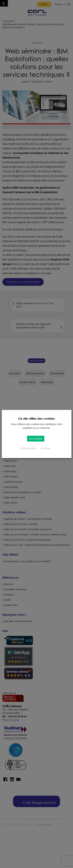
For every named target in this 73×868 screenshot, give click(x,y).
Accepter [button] (36, 439)
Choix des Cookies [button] (28, 448)
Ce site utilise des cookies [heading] (36, 418)
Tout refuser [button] (46, 448)
